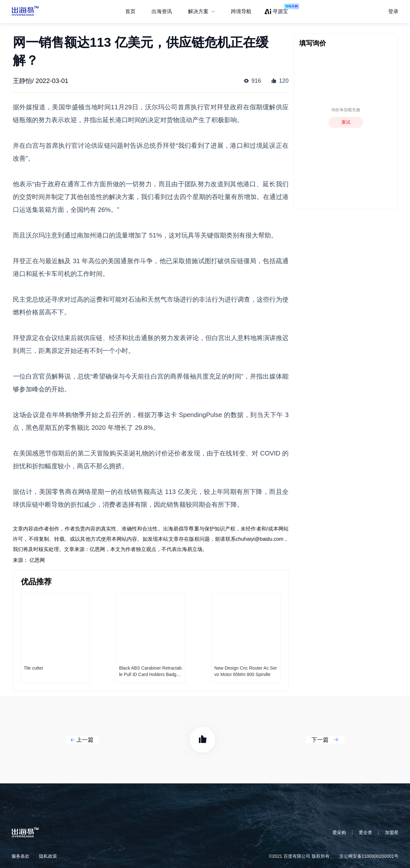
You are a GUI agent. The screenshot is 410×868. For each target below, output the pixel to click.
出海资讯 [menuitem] (162, 11)
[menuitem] (201, 12)
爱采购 (339, 832)
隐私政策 (48, 856)
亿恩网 (37, 560)
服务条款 (20, 856)
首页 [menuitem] (130, 11)
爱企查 (365, 832)
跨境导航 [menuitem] (241, 11)
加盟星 (392, 832)
